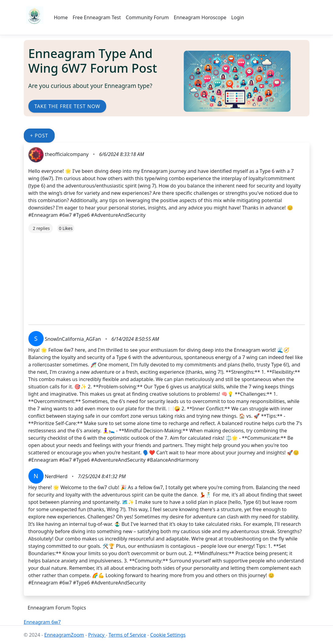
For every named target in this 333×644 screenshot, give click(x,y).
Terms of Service (127, 635)
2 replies (41, 228)
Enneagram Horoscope (200, 17)
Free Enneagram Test (97, 17)
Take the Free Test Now (67, 106)
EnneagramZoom (64, 635)
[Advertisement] (167, 276)
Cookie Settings (168, 635)
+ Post (39, 136)
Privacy (97, 635)
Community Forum (147, 17)
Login (237, 17)
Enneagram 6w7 (42, 622)
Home (61, 17)
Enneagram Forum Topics (57, 608)
